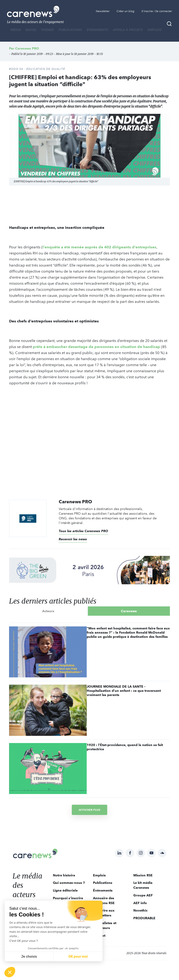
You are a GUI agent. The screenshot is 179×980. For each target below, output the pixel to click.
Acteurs (48, 611)
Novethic (140, 910)
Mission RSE (143, 875)
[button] (10, 972)
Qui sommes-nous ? (69, 883)
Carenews (129, 611)
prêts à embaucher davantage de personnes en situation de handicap (96, 347)
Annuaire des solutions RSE (104, 901)
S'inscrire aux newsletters (104, 913)
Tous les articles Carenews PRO (83, 531)
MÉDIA (16, 30)
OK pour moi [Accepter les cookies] (78, 957)
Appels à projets (128, 30)
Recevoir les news (73, 539)
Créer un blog (126, 11)
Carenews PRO (27, 48)
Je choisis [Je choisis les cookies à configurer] (29, 957)
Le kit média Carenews (143, 885)
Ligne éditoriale (65, 890)
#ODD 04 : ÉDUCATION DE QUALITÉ (37, 69)
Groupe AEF (143, 895)
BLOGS (31, 30)
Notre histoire (64, 875)
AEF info (140, 903)
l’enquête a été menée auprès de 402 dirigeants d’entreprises (99, 247)
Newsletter (103, 11)
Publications (70, 30)
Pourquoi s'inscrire (68, 898)
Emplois (155, 30)
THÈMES (47, 30)
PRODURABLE (144, 918)
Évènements (97, 30)
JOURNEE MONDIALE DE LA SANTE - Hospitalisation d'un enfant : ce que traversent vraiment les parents (124, 691)
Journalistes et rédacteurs (105, 925)
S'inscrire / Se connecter (157, 11)
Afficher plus (89, 810)
